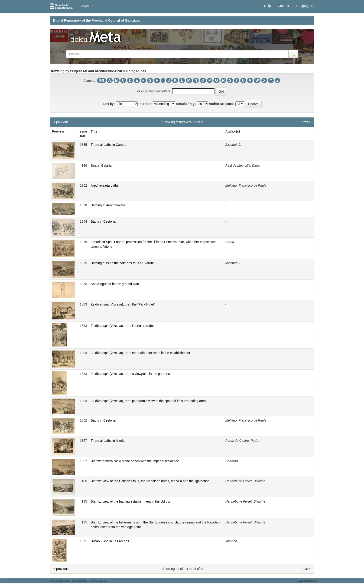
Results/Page (186, 104)
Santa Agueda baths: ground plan (115, 284)
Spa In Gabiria (101, 166)
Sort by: (109, 104)
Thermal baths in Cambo (109, 145)
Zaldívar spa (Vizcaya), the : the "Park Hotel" (123, 304)
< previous (61, 122)
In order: (145, 104)
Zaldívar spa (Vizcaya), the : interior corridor (122, 326)
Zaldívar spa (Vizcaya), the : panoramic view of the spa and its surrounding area (148, 401)
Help (268, 6)
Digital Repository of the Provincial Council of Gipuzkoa (96, 20)
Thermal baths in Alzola (108, 441)
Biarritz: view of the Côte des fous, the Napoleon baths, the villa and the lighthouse (150, 481)
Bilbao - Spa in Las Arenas (110, 541)
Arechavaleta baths (105, 185)
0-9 (101, 80)
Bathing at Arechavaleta (108, 205)
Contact (283, 6)
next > (306, 122)
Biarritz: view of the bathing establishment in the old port (131, 501)
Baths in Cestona (103, 221)
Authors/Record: (221, 104)
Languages (305, 6)
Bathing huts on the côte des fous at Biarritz (122, 263)
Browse (87, 6)
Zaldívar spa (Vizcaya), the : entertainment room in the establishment (140, 353)
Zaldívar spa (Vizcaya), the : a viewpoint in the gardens (130, 374)
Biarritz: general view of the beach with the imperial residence (135, 461)
